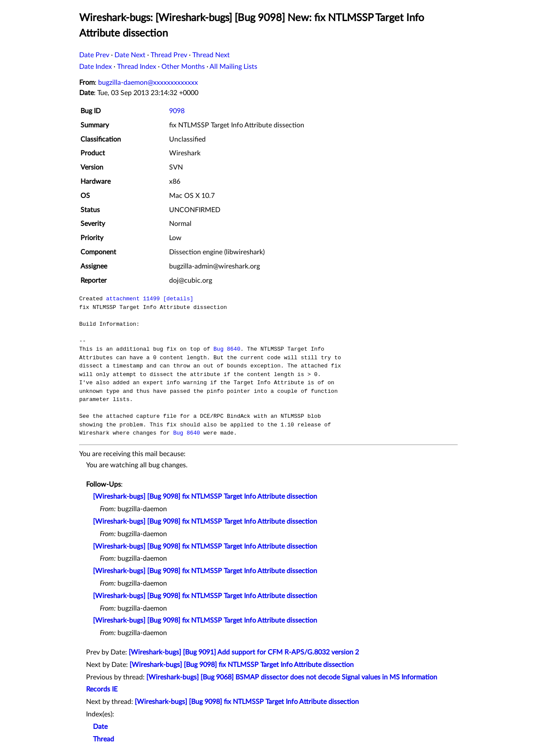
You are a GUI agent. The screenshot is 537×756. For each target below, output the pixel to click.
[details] (178, 299)
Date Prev (94, 55)
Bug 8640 (227, 349)
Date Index (96, 67)
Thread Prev (169, 55)
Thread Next (211, 55)
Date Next (130, 55)
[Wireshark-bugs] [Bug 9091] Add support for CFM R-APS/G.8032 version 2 (244, 652)
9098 (177, 111)
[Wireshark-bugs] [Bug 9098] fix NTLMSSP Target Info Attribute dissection (205, 497)
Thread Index (137, 67)
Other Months (183, 67)
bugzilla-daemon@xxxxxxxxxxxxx (148, 83)
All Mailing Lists (233, 67)
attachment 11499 (133, 299)
